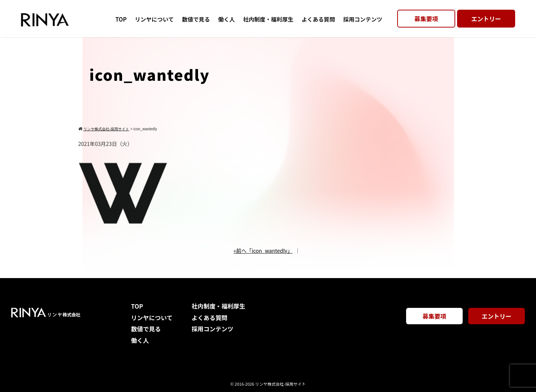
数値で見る (196, 19)
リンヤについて (154, 19)
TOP (121, 19)
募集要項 (426, 19)
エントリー (486, 19)
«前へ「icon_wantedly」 (263, 251)
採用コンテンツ (363, 19)
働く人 (226, 19)
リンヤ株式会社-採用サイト (280, 384)
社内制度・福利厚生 (268, 19)
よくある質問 (318, 19)
